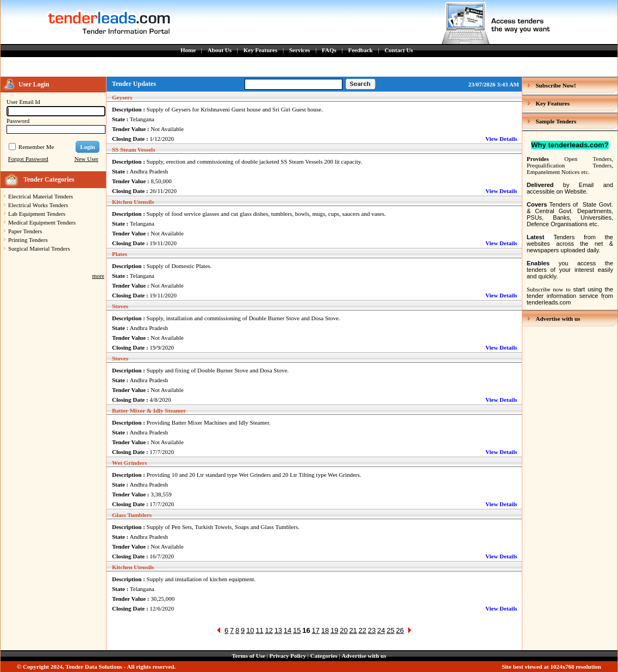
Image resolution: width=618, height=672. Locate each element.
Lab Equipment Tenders (37, 214)
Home (188, 50)
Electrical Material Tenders (40, 196)
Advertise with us (558, 319)
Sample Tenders (556, 121)
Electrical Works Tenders (38, 205)
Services (299, 50)
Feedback (360, 50)
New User (86, 159)
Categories (324, 656)
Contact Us (398, 50)
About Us (220, 50)
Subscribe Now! (556, 85)
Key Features (260, 50)
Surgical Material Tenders (39, 248)
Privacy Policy (288, 656)
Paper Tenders (25, 231)
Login (88, 147)
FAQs (329, 50)
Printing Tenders (28, 240)
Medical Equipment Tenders (42, 222)
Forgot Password (28, 159)
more (98, 276)
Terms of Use (249, 656)
